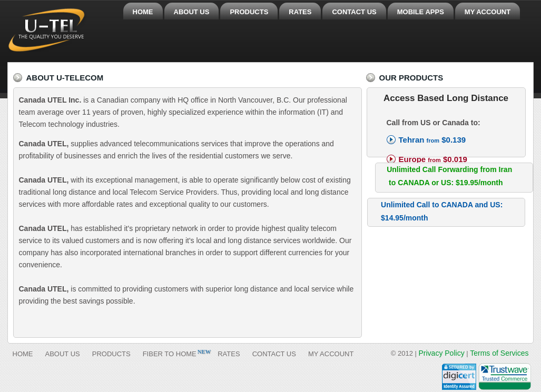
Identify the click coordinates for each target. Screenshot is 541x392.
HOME (143, 12)
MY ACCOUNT (488, 12)
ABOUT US (192, 12)
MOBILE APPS (421, 12)
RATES (300, 12)
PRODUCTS (249, 12)
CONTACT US (354, 12)
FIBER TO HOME (170, 354)
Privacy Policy (442, 353)
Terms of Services (499, 353)
